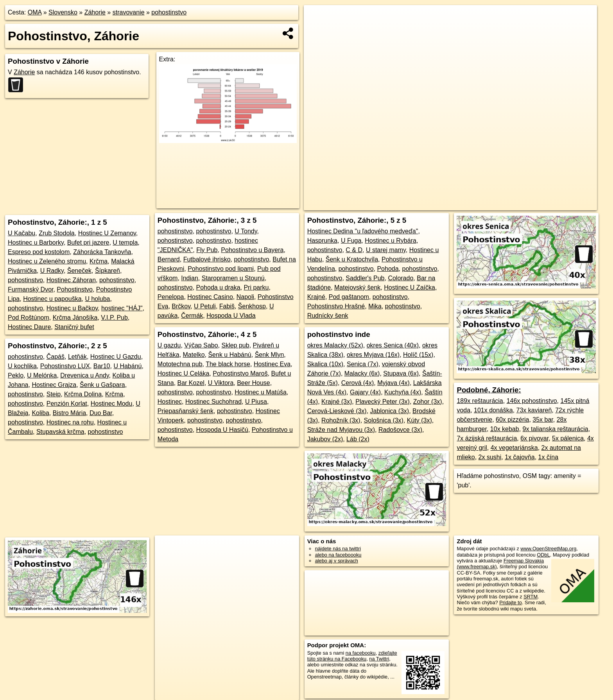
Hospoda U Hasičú (222, 430)
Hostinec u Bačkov (72, 308)
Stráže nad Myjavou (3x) (341, 430)
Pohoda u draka (218, 287)
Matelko (194, 355)
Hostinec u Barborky (36, 243)
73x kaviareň (534, 410)
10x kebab (505, 429)
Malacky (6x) (362, 373)
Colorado (401, 278)
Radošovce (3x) (400, 430)
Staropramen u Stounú (233, 278)
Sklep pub (235, 345)
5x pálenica (568, 438)
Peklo (16, 375)
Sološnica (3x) (384, 420)
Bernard (169, 259)
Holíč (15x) (418, 355)
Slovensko (63, 12)
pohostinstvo (169, 12)
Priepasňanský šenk (186, 411)
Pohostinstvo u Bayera (252, 250)
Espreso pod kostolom (39, 252)
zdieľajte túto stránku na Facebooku (352, 656)
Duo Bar (101, 413)
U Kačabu (22, 233)
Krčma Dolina (83, 394)
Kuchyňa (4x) (403, 392)
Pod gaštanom (349, 297)
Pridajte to (511, 602)
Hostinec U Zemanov (107, 233)
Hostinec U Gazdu (116, 357)
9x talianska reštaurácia (556, 429)
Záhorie (95, 12)
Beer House (254, 383)
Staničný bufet (74, 327)
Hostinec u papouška (52, 299)
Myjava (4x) (393, 383)
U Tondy (246, 231)
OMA (35, 12)
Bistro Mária (69, 413)
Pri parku (256, 287)
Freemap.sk (473, 204)
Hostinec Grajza (54, 385)
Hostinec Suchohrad (213, 402)
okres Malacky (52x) (335, 345)
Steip (54, 394)
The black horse (228, 364)
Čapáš (56, 357)
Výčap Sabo (201, 345)
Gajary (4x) (365, 392)
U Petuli (205, 306)
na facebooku (361, 653)
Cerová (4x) (358, 383)
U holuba (97, 299)
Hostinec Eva (272, 364)
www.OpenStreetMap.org (548, 549)
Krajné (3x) (337, 402)
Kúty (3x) (419, 420)
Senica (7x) (363, 364)
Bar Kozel (191, 383)
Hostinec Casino (210, 297)
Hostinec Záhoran (71, 280)
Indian (190, 278)
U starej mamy (386, 250)
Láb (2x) (358, 439)
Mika (375, 306)
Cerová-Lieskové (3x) (337, 411)
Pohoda (388, 269)
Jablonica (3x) (390, 411)
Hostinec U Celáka (184, 373)
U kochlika (22, 366)
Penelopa (171, 297)
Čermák (192, 316)
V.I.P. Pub (114, 318)
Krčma (99, 261)
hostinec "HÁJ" (122, 308)
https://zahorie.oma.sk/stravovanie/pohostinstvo (547, 204)
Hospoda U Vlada (231, 316)
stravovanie (129, 12)
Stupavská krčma (60, 432)
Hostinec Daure (29, 327)
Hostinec (170, 402)
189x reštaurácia (480, 401)
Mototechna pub (180, 364)
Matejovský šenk (357, 287)
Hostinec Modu (112, 404)
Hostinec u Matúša (261, 392)
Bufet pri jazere (88, 243)
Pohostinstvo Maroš (240, 373)
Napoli (245, 297)
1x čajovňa (520, 457)
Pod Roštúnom (29, 318)
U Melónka (42, 375)
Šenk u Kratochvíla (352, 259)
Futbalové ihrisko (207, 259)
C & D (354, 250)
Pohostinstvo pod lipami (221, 269)
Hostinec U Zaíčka (410, 287)
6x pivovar (534, 438)
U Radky (52, 271)
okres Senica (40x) (393, 345)
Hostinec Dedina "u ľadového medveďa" (363, 231)
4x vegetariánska (514, 448)
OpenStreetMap (433, 204)
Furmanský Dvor (30, 289)
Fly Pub (207, 250)
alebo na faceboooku (338, 555)
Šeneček (79, 271)
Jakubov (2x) (325, 439)
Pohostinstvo (75, 289)
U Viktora (221, 383)
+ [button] (317, 18)
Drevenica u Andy (84, 375)
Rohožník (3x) (341, 420)
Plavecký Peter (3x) (383, 402)
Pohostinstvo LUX (65, 366)
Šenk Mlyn (270, 355)
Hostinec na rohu (70, 422)
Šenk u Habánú (229, 355)
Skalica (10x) (325, 364)
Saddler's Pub (365, 278)
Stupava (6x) (401, 373)
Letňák (77, 357)
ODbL (543, 555)
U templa (125, 243)
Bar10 (102, 366)
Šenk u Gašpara (102, 385)
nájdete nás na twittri (338, 549)
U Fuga (351, 241)
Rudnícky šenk (328, 316)
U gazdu (169, 345)
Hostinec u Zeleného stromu (47, 261)
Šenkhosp (252, 306)
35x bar (543, 420)
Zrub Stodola (57, 233)
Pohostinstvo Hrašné (336, 306)
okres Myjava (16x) (373, 355)
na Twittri (379, 659)
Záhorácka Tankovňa (102, 252)
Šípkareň (108, 271)
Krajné (316, 297)
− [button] (317, 30)
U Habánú (127, 366)
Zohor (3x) (428, 402)
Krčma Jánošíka (75, 318)
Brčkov (181, 306)
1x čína (548, 457)
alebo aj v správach (337, 561)
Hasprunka (322, 241)
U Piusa (256, 402)
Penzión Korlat (67, 404)
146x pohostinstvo (532, 401)
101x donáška (493, 410)
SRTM (531, 597)
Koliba (40, 413)
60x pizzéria (512, 420)
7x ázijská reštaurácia (487, 438)
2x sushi (490, 457)
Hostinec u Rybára (391, 241)
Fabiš (227, 306)
